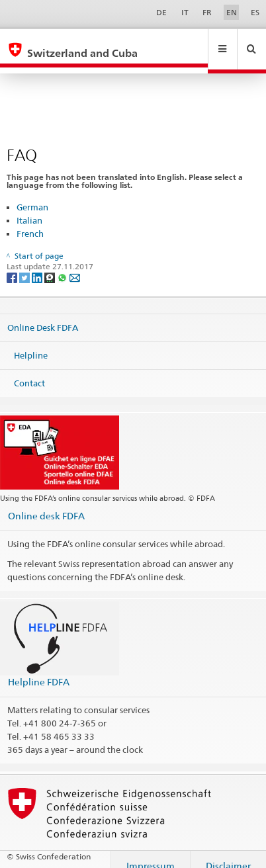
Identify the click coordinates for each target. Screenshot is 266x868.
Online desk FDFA (46, 503)
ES (255, 12)
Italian (29, 208)
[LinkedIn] (38, 264)
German (32, 195)
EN (232, 12)
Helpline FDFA (39, 669)
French (30, 221)
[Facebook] (13, 264)
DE (161, 12)
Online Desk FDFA (43, 315)
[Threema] (51, 264)
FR (207, 12)
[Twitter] (25, 264)
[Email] (75, 264)
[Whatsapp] (63, 264)
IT (185, 12)
